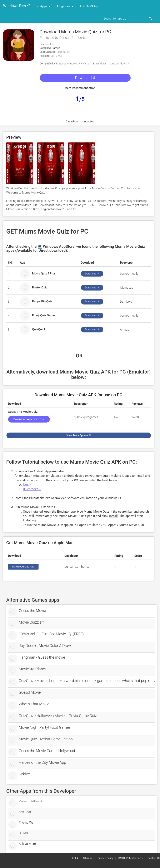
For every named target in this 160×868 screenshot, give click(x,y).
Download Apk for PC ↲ (29, 419)
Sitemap (88, 858)
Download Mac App (23, 567)
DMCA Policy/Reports (130, 858)
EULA (75, 858)
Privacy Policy (105, 858)
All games (65, 6)
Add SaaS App (89, 6)
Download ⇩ (85, 78)
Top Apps (42, 6)
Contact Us (154, 858)
